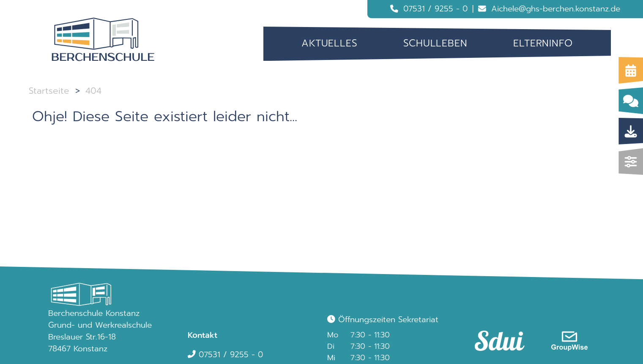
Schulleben (435, 43)
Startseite (49, 91)
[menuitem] (330, 43)
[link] (496, 333)
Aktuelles (330, 43)
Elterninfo (543, 43)
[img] (631, 162)
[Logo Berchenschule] (103, 40)
